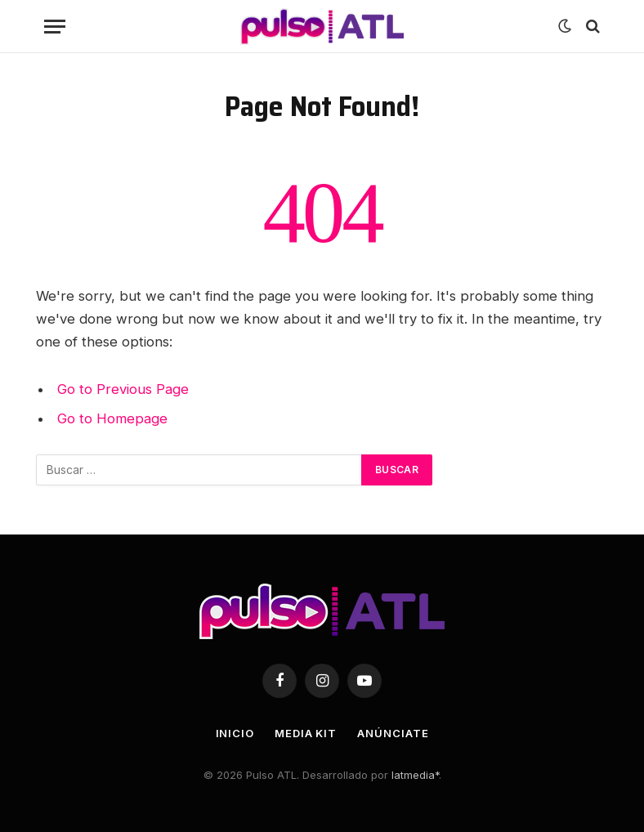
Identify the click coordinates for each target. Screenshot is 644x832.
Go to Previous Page (123, 389)
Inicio (235, 733)
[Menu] (55, 27)
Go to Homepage (112, 418)
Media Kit (306, 733)
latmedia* (415, 775)
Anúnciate (393, 733)
